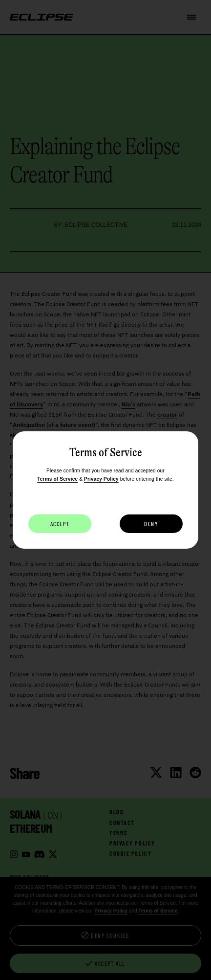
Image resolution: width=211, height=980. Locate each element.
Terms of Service (57, 479)
